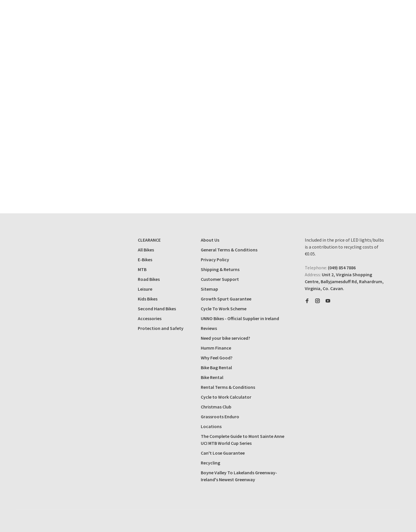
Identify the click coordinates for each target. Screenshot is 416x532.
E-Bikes (145, 260)
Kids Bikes (148, 299)
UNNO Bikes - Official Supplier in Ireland (240, 318)
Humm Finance (216, 348)
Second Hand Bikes (157, 309)
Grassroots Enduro (220, 417)
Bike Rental (212, 377)
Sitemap (209, 289)
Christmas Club (216, 407)
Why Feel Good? (217, 358)
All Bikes (146, 250)
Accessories (150, 318)
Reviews (209, 328)
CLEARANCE (149, 240)
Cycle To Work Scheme (224, 309)
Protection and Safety (161, 328)
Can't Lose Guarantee (223, 453)
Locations (211, 426)
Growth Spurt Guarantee (226, 299)
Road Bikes (149, 279)
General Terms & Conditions (229, 250)
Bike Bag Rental (216, 367)
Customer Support (220, 279)
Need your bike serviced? (225, 338)
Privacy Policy (215, 260)
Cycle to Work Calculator (226, 397)
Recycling (210, 463)
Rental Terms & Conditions (228, 387)
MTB (142, 269)
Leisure (145, 289)
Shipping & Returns (220, 269)
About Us (210, 240)
